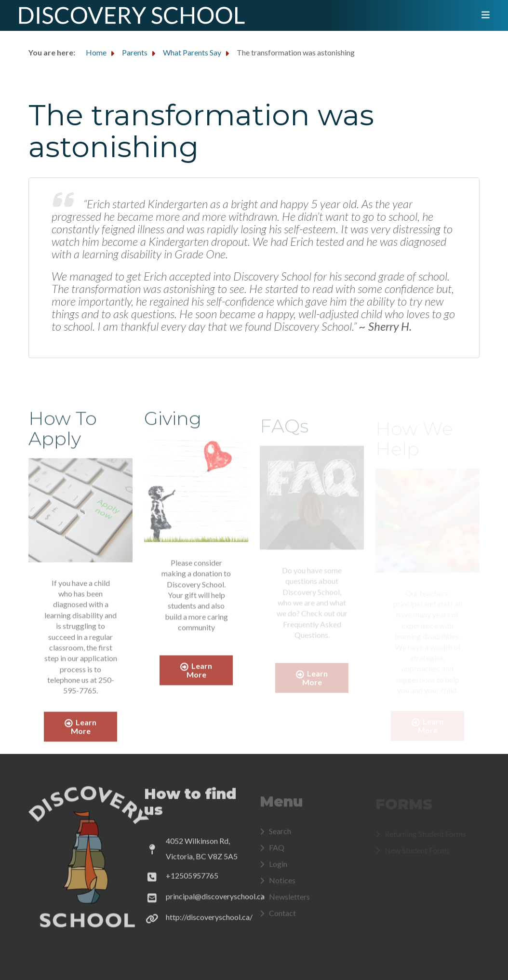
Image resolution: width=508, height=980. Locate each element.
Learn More (80, 731)
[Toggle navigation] (482, 15)
